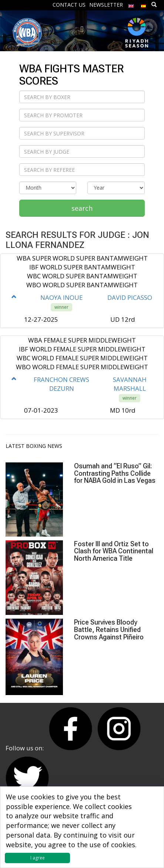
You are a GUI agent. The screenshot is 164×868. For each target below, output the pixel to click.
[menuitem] (131, 4)
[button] (14, 297)
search (82, 208)
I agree (38, 858)
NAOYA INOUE (61, 297)
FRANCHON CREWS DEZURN (61, 384)
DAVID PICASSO (130, 297)
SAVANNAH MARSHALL (130, 384)
